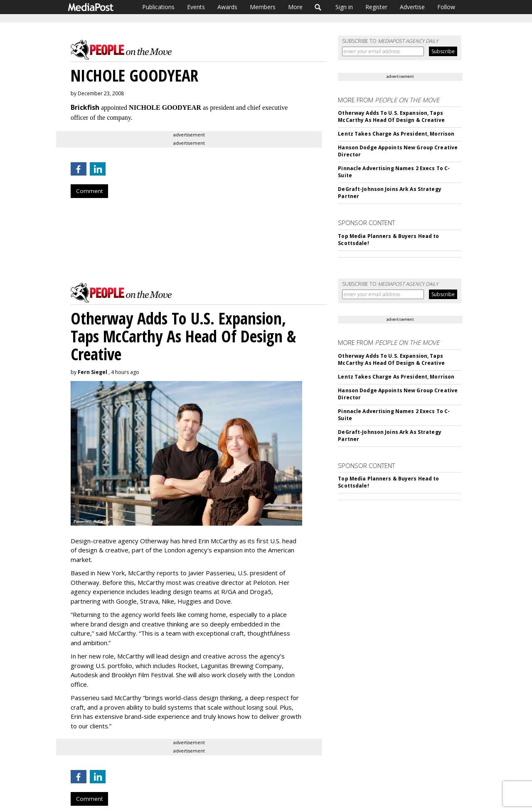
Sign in (344, 7)
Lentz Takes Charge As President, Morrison (396, 134)
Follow (446, 7)
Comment (89, 191)
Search (318, 7)
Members (263, 7)
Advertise (412, 7)
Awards (227, 7)
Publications (158, 7)
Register (376, 7)
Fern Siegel (92, 372)
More (295, 7)
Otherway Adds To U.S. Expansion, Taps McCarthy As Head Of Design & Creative (391, 116)
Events (196, 7)
